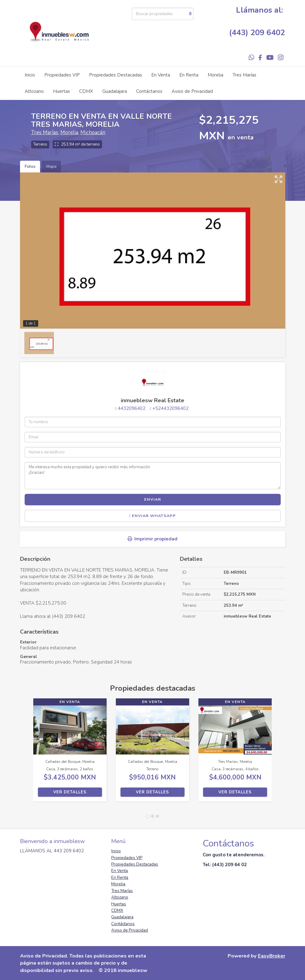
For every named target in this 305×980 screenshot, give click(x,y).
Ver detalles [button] (70, 792)
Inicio (30, 75)
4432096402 (132, 408)
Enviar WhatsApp (153, 516)
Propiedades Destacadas (116, 75)
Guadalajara (115, 91)
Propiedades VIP (62, 75)
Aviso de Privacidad (192, 91)
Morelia (216, 75)
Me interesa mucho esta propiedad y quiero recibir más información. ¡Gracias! (153, 476)
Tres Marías (244, 75)
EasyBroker (272, 956)
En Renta (189, 75)
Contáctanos (149, 91)
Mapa (51, 167)
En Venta (161, 75)
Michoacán (93, 132)
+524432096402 (171, 408)
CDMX (86, 91)
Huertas (61, 91)
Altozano (34, 91)
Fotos (30, 167)
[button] (27, 753)
